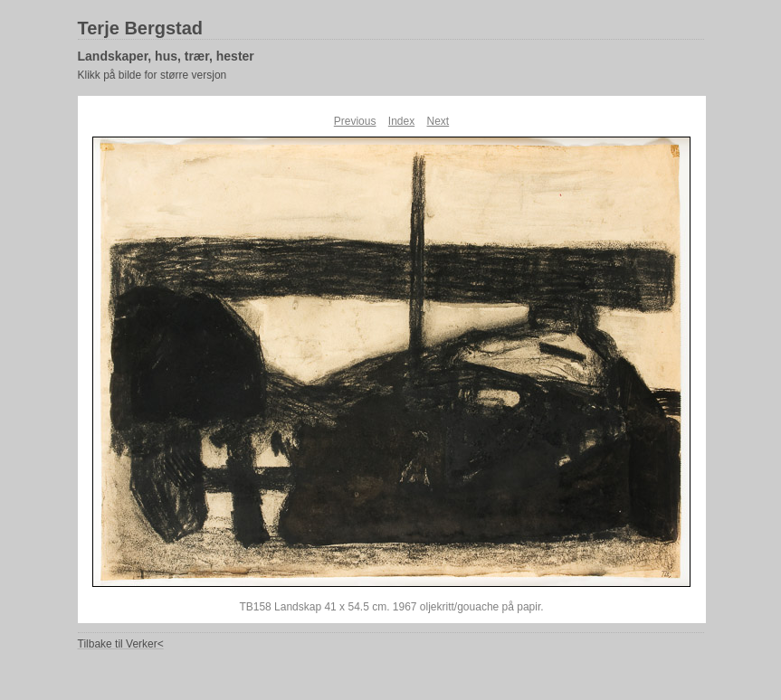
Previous (355, 121)
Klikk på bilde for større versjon (152, 75)
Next (438, 121)
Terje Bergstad (141, 28)
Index (401, 121)
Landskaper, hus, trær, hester (166, 56)
